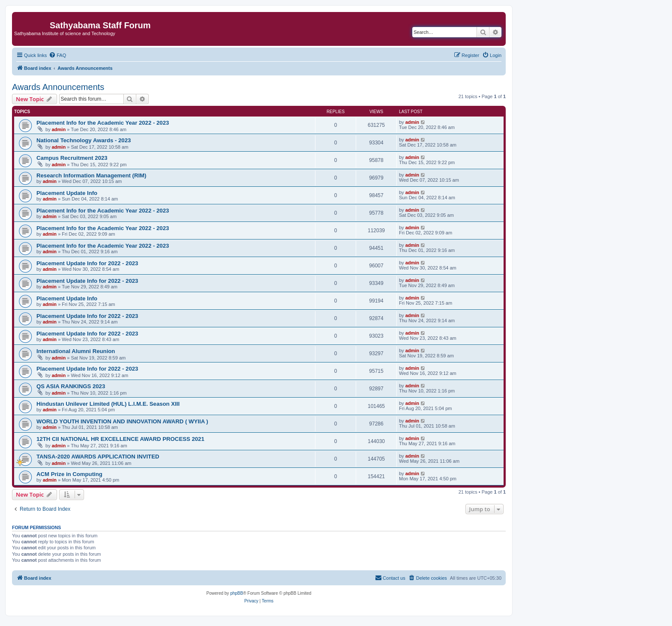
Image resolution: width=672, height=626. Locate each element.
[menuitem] (57, 55)
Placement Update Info (67, 193)
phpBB (237, 593)
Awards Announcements (58, 87)
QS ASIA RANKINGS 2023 (71, 386)
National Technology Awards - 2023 (84, 140)
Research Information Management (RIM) (91, 175)
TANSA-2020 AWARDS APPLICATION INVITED (98, 457)
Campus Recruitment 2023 (72, 158)
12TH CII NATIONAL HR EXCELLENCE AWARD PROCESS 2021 (120, 439)
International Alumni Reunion (76, 351)
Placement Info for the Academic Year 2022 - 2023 (103, 123)
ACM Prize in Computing (69, 474)
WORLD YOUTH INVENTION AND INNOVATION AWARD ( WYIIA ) (122, 421)
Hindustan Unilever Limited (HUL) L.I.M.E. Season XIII (108, 404)
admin (59, 129)
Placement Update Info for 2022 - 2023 (87, 263)
